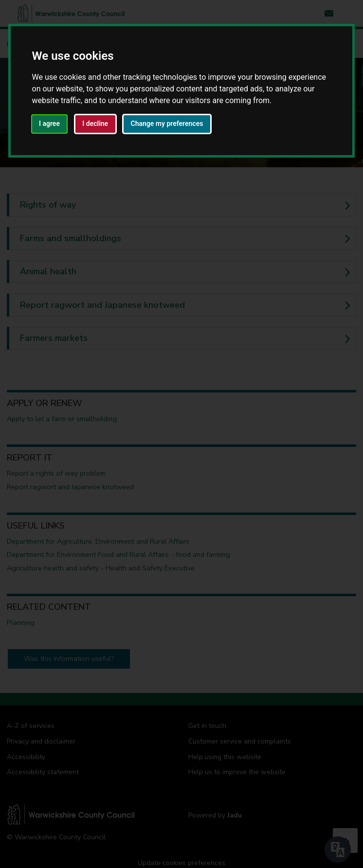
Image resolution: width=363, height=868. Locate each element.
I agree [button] (49, 124)
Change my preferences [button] (167, 124)
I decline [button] (95, 124)
